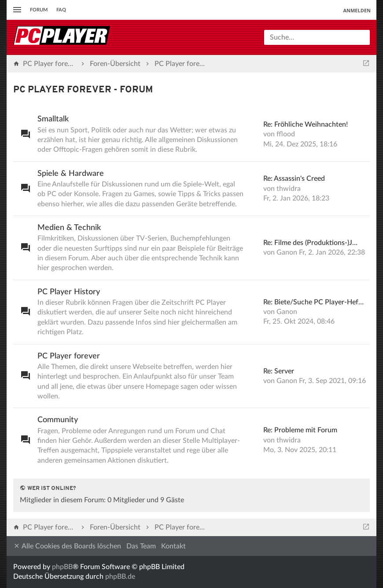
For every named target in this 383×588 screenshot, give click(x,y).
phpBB (62, 567)
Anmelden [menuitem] (357, 10)
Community (58, 420)
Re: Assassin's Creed (294, 179)
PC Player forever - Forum (83, 90)
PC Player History (69, 292)
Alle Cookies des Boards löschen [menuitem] (67, 546)
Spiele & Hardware (71, 174)
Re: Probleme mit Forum (300, 430)
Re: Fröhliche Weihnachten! (306, 124)
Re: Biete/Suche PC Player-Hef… (313, 302)
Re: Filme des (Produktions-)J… (310, 243)
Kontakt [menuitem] (173, 546)
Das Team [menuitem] (141, 546)
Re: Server (279, 371)
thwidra (289, 189)
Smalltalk (53, 119)
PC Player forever (69, 356)
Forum (39, 10)
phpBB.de (120, 577)
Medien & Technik (69, 228)
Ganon (287, 252)
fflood (286, 134)
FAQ (61, 10)
